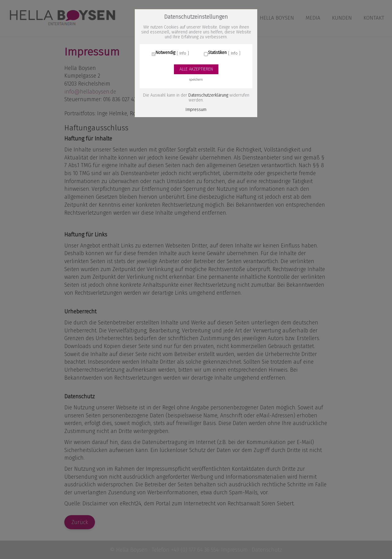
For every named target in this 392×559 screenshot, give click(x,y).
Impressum (196, 110)
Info (183, 53)
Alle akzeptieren (196, 69)
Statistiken (217, 53)
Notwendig (165, 53)
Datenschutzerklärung (208, 95)
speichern (196, 80)
